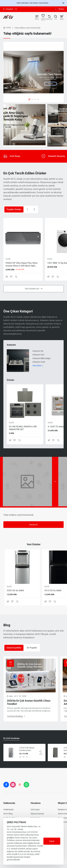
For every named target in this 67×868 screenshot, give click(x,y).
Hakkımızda (9, 803)
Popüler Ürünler (14, 209)
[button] (29, 99)
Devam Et (33, 525)
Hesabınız (36, 803)
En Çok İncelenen (11, 738)
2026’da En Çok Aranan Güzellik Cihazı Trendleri (29, 702)
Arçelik (8, 259)
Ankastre (11, 345)
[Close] (63, 3)
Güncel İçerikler (14, 648)
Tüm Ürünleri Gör (32, 289)
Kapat (52, 841)
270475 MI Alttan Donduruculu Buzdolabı (27, 749)
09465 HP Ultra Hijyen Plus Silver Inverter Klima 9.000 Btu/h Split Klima (22, 265)
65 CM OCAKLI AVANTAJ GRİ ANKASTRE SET (23, 428)
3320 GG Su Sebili (15, 590)
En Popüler (32, 648)
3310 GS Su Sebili (53, 590)
